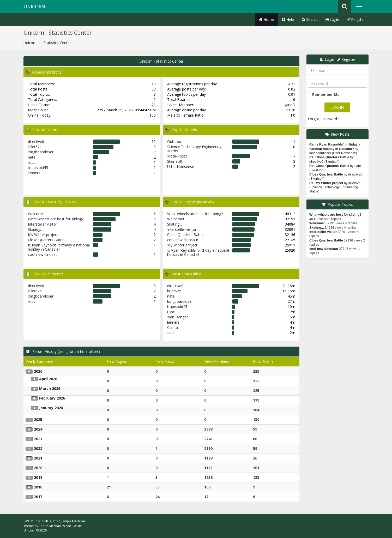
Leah (171, 333)
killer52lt (35, 147)
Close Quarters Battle (46, 240)
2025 (38, 419)
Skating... (35, 229)
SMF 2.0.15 (32, 521)
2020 (38, 468)
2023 (38, 439)
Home (266, 19)
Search (310, 19)
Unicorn (34, 7)
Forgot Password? (323, 119)
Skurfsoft (175, 161)
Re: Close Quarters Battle (329, 157)
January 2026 (51, 408)
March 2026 (50, 388)
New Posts (340, 134)
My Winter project (43, 235)
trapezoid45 (38, 168)
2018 (38, 487)
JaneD (290, 105)
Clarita (173, 327)
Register (356, 19)
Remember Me (326, 95)
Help (288, 19)
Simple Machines (73, 521)
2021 (38, 458)
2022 (38, 448)
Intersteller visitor (43, 224)
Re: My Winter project (326, 183)
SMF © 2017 (51, 521)
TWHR (76, 526)
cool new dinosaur (43, 254)
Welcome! (36, 214)
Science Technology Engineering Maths (194, 149)
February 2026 (52, 398)
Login (332, 19)
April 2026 (48, 379)
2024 (38, 429)
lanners (34, 173)
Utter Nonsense (181, 167)
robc (32, 162)
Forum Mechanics (52, 526)
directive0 (36, 141)
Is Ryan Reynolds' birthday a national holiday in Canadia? (59, 247)
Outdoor (174, 141)
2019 (38, 477)
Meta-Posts (177, 156)
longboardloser (41, 152)
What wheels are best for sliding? (56, 219)
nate (32, 157)
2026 (38, 371)
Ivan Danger (177, 317)
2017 (38, 497)
